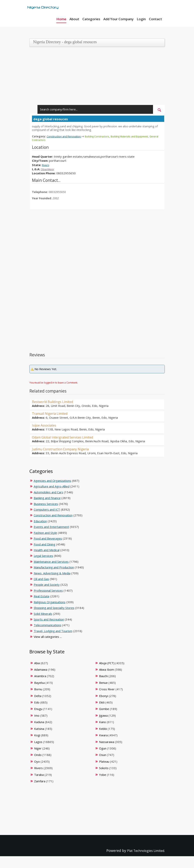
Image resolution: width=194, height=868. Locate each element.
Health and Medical (47, 550)
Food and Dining (45, 544)
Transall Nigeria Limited (52, 413)
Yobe (103, 775)
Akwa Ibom (107, 669)
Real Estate (42, 596)
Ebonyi (104, 696)
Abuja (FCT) (107, 663)
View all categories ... (48, 637)
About (74, 19)
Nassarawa (107, 742)
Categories (91, 19)
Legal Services (43, 556)
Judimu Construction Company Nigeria (65, 449)
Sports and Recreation (49, 619)
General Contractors (45, 140)
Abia (37, 663)
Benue (103, 683)
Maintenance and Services (51, 562)
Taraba (39, 775)
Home (61, 19)
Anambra (40, 676)
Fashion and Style (45, 533)
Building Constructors (103, 136)
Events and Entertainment (51, 527)
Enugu (38, 709)
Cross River (107, 689)
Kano (102, 722)
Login (141, 19)
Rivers (46, 165)
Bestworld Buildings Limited (56, 402)
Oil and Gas (41, 579)
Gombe (104, 709)
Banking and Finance (47, 498)
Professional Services (48, 590)
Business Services (46, 504)
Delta (38, 696)
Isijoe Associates (46, 425)
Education (40, 521)
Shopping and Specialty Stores (54, 608)
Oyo (37, 761)
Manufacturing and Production (54, 567)
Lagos (38, 742)
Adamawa (41, 669)
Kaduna (39, 722)
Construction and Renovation (66, 136)
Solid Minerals (43, 614)
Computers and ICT (47, 509)
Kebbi (103, 729)
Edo (37, 702)
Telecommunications (48, 625)
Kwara (103, 735)
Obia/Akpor (48, 169)
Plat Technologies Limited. (142, 851)
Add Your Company (118, 19)
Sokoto (104, 768)
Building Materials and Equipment (140, 136)
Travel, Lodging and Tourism (53, 631)
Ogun (103, 748)
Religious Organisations (50, 602)
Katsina (39, 729)
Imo (37, 715)
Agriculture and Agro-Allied (52, 486)
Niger (38, 748)
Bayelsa (39, 683)
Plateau (104, 761)
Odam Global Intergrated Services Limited (68, 437)
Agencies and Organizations (52, 481)
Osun (103, 755)
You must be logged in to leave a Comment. (54, 383)
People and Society (47, 585)
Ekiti (102, 702)
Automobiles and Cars (48, 492)
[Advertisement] (96, 77)
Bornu (38, 689)
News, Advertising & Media (52, 573)
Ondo (38, 755)
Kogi (37, 735)
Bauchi (103, 676)
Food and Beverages (48, 538)
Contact (155, 19)
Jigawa (103, 715)
